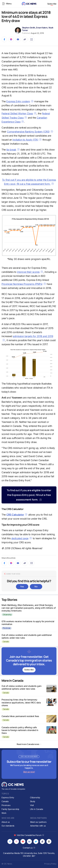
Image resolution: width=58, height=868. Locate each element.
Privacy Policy (50, 864)
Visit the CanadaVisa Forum (29, 835)
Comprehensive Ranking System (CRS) (30, 132)
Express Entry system (20, 101)
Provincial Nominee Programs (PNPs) (24, 284)
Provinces (7, 628)
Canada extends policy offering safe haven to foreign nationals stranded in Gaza (20, 730)
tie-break (13, 150)
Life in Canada (37, 809)
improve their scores (30, 272)
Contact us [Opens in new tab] (29, 848)
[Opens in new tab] (10, 841)
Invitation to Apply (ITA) (27, 140)
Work (4, 813)
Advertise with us (38, 826)
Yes (22, 586)
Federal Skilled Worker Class (19, 113)
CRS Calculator (17, 515)
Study (33, 801)
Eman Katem (42, 28)
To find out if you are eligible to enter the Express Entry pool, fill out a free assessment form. (29, 495)
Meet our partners (38, 822)
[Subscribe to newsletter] (29, 661)
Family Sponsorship (10, 809)
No (36, 586)
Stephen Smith (29, 28)
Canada (6, 642)
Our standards (8, 826)
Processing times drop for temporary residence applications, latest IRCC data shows (21, 702)
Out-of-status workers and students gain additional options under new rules (21, 687)
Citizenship (7, 615)
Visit (32, 805)
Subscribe (52, 4)
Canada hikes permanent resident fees (20, 716)
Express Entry (8, 797)
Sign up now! (29, 772)
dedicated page (22, 538)
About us (6, 822)
